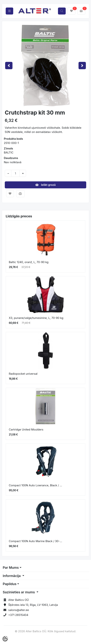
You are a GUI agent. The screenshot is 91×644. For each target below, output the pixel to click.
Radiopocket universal (23, 374)
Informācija (12, 576)
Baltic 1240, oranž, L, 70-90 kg (29, 262)
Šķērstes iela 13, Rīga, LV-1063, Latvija (33, 605)
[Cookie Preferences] (5, 639)
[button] (9, 66)
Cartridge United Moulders (26, 429)
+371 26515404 (18, 615)
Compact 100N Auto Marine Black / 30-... (36, 541)
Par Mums (11, 568)
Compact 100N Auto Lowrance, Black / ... (35, 485)
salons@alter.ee (19, 610)
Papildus (10, 584)
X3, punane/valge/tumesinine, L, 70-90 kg (36, 318)
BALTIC (9, 152)
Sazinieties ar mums (19, 592)
